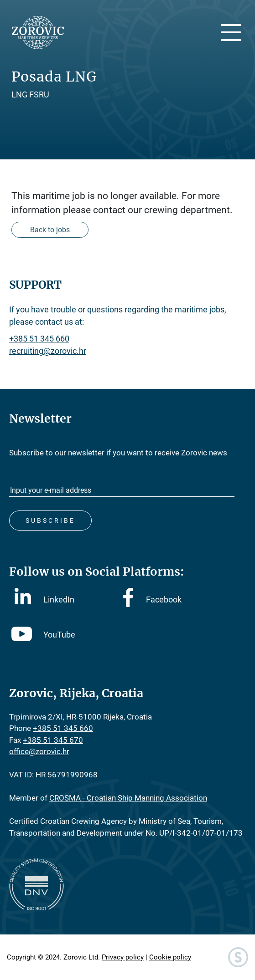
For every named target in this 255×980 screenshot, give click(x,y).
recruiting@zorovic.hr (48, 351)
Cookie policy (170, 957)
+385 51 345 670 (53, 740)
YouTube (43, 635)
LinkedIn (44, 599)
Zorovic (38, 33)
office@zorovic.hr (39, 751)
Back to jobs (50, 230)
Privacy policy (123, 957)
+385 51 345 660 (39, 339)
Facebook (152, 600)
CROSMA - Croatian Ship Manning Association (128, 798)
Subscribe (50, 521)
